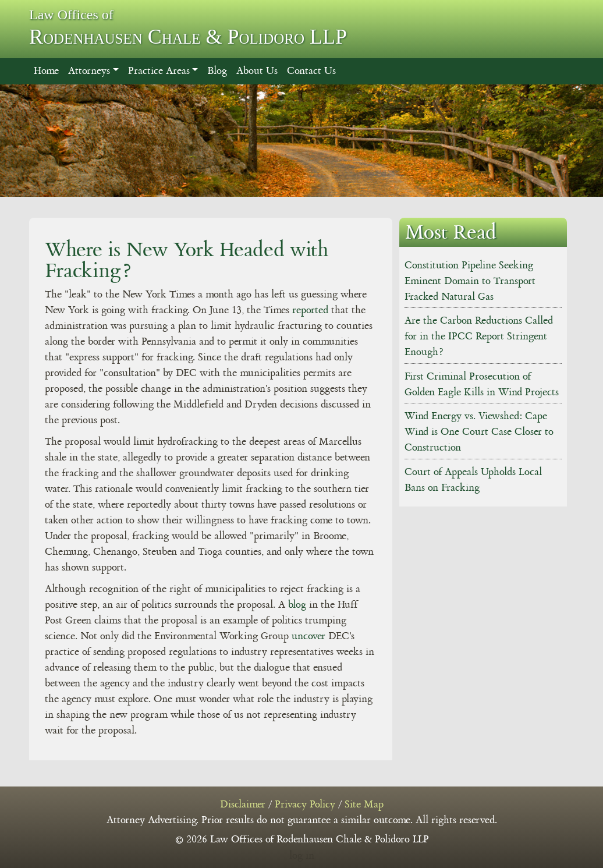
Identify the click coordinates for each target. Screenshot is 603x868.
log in (302, 856)
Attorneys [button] (89, 71)
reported (310, 310)
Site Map (364, 805)
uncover (308, 636)
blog (297, 605)
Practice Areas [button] (159, 71)
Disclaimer (243, 805)
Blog (217, 71)
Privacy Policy (305, 805)
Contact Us (311, 71)
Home (46, 71)
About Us (257, 71)
